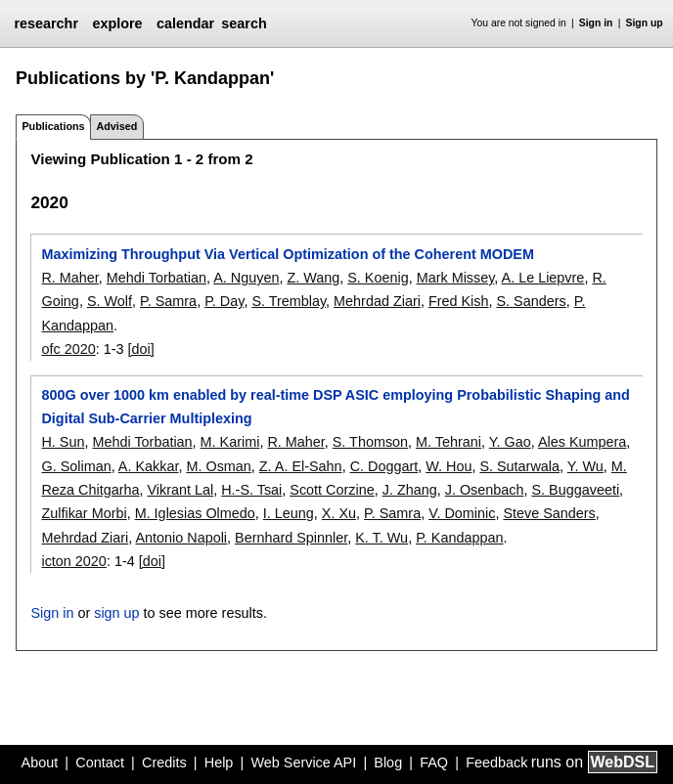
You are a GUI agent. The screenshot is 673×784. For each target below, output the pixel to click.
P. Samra (168, 301)
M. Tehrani (449, 442)
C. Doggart (384, 466)
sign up (116, 613)
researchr (46, 23)
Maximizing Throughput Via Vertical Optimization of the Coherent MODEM (287, 254)
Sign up (645, 23)
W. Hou (449, 466)
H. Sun (63, 442)
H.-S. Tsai (251, 490)
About (40, 762)
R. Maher (69, 278)
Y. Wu (585, 466)
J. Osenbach (485, 490)
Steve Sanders (549, 513)
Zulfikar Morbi (84, 513)
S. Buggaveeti (576, 490)
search (244, 23)
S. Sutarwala (519, 466)
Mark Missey (456, 278)
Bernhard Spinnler (291, 538)
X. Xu (339, 513)
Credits (164, 762)
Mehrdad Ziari (377, 301)
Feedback (496, 762)
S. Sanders (531, 301)
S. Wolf (110, 301)
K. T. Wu (381, 538)
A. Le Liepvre (543, 278)
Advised (116, 126)
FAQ (434, 762)
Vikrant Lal (180, 490)
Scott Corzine (332, 490)
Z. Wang (313, 278)
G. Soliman (76, 466)
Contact (100, 762)
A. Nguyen (246, 278)
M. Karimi (230, 442)
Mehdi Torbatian (157, 278)
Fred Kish (459, 301)
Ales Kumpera (582, 442)
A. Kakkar (149, 466)
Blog (388, 762)
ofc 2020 (68, 349)
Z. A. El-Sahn (301, 466)
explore (117, 23)
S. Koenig (378, 278)
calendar (185, 23)
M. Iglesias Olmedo (195, 513)
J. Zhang (410, 490)
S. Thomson (370, 442)
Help (219, 762)
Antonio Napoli (181, 538)
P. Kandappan (459, 538)
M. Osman (218, 466)
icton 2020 (73, 561)
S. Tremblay (289, 301)
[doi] (141, 349)
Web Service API (303, 762)
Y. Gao (510, 442)
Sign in (596, 23)
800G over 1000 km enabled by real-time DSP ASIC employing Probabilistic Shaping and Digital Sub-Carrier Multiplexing (335, 407)
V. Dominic (462, 513)
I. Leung (289, 513)
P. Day (224, 301)
